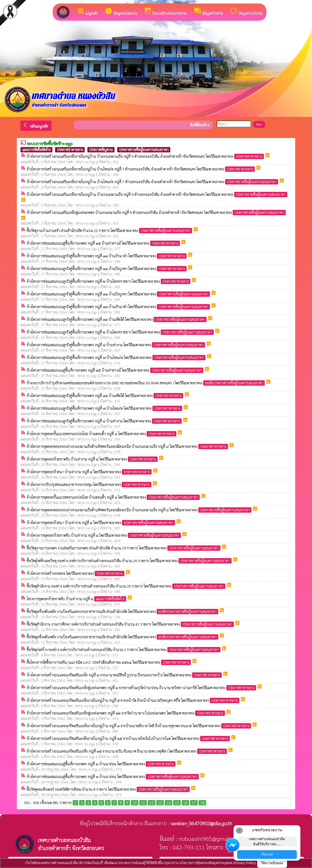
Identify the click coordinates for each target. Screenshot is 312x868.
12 (152, 803)
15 (177, 803)
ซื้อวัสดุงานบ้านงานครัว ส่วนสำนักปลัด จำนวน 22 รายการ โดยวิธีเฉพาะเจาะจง (110, 230)
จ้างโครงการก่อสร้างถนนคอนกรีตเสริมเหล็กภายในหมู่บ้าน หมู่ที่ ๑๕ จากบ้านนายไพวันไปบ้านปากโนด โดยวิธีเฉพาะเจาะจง (129, 738)
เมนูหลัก (87, 12)
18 (202, 803)
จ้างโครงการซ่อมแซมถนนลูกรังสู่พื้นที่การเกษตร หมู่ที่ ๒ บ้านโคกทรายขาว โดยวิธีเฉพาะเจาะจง (109, 281)
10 (135, 803)
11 (143, 803)
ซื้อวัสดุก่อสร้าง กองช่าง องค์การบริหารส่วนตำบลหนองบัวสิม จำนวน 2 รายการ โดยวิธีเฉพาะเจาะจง (124, 650)
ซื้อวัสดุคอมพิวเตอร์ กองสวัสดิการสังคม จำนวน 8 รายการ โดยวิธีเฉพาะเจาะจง (109, 789)
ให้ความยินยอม (272, 863)
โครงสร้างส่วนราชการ (165, 12)
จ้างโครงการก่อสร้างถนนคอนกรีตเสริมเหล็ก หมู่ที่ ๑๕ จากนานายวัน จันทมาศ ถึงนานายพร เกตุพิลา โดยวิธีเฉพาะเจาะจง (127, 751)
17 (194, 803)
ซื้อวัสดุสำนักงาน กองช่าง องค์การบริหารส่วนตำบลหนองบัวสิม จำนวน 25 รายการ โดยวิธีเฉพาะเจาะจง (126, 586)
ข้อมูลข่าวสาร (208, 12)
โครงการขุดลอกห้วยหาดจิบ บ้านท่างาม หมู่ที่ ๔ (77, 599)
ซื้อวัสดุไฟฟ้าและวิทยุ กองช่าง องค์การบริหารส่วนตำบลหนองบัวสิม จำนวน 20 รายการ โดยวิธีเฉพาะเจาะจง (130, 561)
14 (168, 803)
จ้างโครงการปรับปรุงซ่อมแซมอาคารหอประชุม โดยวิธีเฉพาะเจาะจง (89, 484)
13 (160, 803)
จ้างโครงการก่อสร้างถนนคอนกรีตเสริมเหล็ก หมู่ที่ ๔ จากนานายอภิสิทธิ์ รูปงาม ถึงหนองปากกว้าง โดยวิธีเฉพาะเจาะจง (125, 675)
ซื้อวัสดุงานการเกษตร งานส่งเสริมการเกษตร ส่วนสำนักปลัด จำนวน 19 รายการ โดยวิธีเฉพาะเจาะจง (124, 548)
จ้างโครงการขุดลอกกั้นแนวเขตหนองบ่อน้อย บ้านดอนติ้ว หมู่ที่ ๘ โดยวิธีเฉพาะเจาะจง (102, 434)
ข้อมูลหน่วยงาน (121, 12)
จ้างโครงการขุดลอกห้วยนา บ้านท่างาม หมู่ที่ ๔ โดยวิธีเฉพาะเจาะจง (90, 472)
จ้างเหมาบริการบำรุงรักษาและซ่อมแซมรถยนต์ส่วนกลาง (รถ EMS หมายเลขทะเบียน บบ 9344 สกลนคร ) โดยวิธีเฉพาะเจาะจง (146, 383)
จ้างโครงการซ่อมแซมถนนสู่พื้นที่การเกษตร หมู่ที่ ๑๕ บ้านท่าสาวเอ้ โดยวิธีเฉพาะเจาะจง (104, 243)
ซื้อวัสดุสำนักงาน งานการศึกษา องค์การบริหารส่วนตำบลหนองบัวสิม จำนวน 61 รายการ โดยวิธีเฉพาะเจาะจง (131, 624)
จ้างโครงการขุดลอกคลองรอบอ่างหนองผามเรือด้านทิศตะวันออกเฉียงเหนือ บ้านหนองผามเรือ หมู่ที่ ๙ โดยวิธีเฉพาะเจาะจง (128, 446)
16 (185, 803)
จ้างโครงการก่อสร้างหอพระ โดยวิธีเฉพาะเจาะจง (76, 573)
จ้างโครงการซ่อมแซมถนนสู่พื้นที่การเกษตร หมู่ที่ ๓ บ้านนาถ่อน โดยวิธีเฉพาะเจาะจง (102, 764)
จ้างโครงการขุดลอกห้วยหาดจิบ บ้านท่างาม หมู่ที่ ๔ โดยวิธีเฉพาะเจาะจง (93, 459)
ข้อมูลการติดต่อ (246, 12)
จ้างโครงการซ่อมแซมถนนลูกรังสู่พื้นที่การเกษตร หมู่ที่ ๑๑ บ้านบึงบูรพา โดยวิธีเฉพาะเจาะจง (107, 269)
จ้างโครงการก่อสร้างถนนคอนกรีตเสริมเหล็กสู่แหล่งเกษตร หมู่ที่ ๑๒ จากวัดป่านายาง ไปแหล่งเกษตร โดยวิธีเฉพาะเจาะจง (126, 713)
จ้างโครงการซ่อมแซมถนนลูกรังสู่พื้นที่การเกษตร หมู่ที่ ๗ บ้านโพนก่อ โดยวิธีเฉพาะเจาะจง (117, 357)
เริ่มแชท (267, 854)
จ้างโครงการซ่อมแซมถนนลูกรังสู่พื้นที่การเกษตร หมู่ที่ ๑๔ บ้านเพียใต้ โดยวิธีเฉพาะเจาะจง (117, 319)
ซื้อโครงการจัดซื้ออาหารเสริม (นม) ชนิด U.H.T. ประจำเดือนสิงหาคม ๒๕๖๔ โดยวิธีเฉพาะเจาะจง (109, 662)
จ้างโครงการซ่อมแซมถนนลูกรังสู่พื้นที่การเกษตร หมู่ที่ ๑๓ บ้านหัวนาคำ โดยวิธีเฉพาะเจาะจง (107, 256)
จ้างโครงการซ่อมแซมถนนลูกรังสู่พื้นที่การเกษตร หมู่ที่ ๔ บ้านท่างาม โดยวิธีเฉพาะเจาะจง (116, 345)
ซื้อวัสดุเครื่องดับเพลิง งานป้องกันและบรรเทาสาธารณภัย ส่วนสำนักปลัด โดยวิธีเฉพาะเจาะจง (123, 611)
